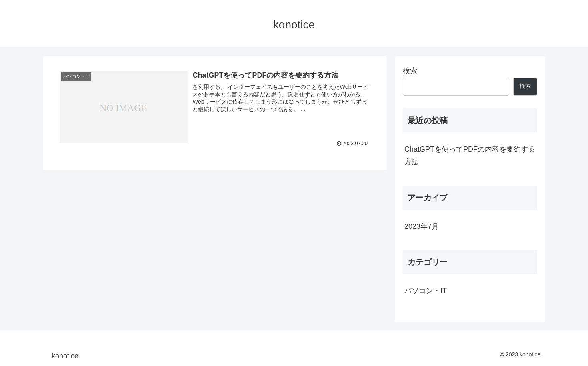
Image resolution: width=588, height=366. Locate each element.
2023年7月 (422, 226)
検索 (410, 71)
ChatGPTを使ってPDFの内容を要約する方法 (470, 156)
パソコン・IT (426, 291)
